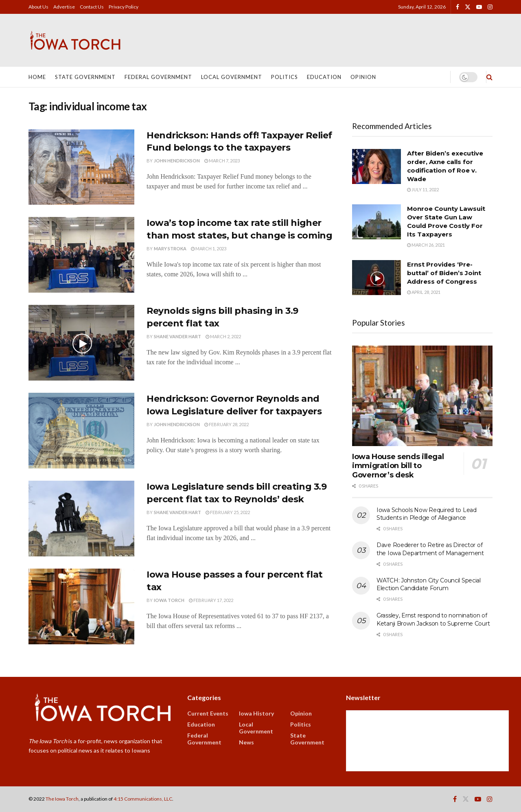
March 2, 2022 (223, 336)
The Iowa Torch (62, 799)
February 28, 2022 (227, 424)
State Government (85, 77)
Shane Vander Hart (177, 336)
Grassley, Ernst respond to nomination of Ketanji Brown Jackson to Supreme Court (433, 619)
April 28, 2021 (424, 292)
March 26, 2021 (426, 245)
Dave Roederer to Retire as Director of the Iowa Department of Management (430, 549)
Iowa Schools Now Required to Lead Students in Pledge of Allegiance (427, 514)
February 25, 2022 (228, 512)
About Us (38, 7)
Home (37, 77)
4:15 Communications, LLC (143, 799)
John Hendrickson (177, 161)
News (246, 742)
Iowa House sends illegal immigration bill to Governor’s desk (398, 466)
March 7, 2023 (222, 161)
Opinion (363, 77)
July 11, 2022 (423, 189)
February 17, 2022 (211, 600)
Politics (285, 77)
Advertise (64, 7)
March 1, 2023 (209, 248)
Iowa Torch (169, 600)
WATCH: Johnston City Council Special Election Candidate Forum (429, 584)
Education (324, 77)
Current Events (208, 713)
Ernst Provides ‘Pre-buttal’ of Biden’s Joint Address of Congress (444, 273)
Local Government (232, 77)
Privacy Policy (124, 7)
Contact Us (92, 7)
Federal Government (158, 77)
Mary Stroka (170, 248)
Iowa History (256, 713)
